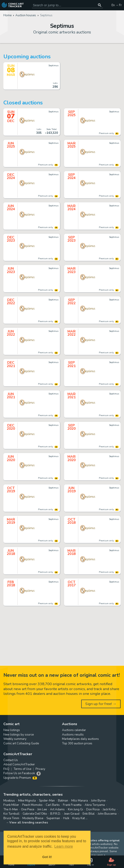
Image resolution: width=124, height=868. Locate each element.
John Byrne (98, 801)
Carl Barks (53, 805)
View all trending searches (29, 823)
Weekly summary (15, 739)
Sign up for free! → (101, 704)
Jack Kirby (109, 809)
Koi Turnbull (11, 814)
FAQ (6, 769)
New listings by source (19, 735)
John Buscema (107, 814)
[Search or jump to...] (100, 5)
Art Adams (57, 809)
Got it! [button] (47, 857)
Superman (53, 818)
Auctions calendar (74, 730)
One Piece (28, 809)
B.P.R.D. (56, 814)
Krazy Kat (79, 818)
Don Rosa (93, 809)
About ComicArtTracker (19, 764)
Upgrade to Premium (20, 778)
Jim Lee (42, 809)
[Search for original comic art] (67, 5)
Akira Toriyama (95, 805)
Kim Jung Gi (75, 809)
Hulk (66, 818)
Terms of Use (22, 769)
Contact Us (11, 760)
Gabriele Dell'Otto (35, 814)
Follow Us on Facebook (19, 773)
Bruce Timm (11, 818)
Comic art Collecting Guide (21, 743)
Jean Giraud (72, 814)
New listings (12, 730)
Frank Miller (11, 805)
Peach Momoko (32, 805)
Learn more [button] (64, 846)
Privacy (40, 769)
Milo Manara (80, 801)
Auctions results (73, 735)
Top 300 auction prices (77, 743)
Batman (63, 801)
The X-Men (11, 809)
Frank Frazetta (72, 805)
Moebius (9, 801)
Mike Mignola (27, 801)
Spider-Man (47, 801)
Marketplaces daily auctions (80, 739)
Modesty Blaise (33, 818)
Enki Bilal (89, 814)
